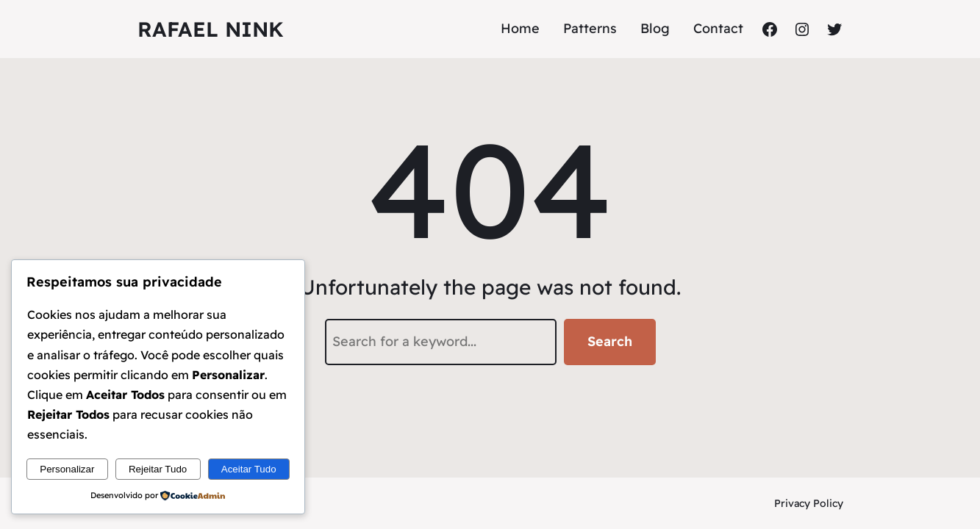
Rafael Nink (211, 29)
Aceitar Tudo (249, 469)
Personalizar (67, 469)
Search (610, 341)
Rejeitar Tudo (158, 469)
